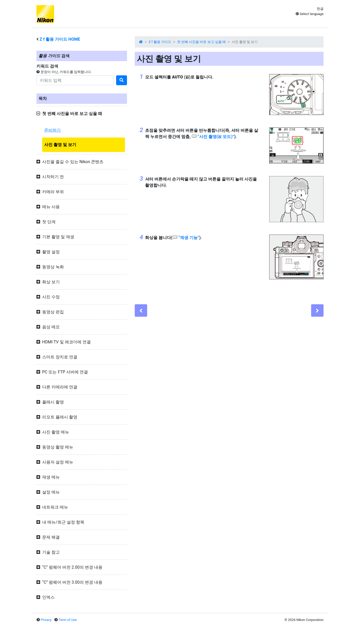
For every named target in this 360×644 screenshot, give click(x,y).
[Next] (317, 310)
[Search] (75, 80)
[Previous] (141, 310)
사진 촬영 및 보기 (60, 145)
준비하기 (52, 130)
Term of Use (68, 620)
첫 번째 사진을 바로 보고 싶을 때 (201, 42)
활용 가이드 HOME (60, 39)
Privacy (46, 620)
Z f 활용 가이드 (160, 42)
